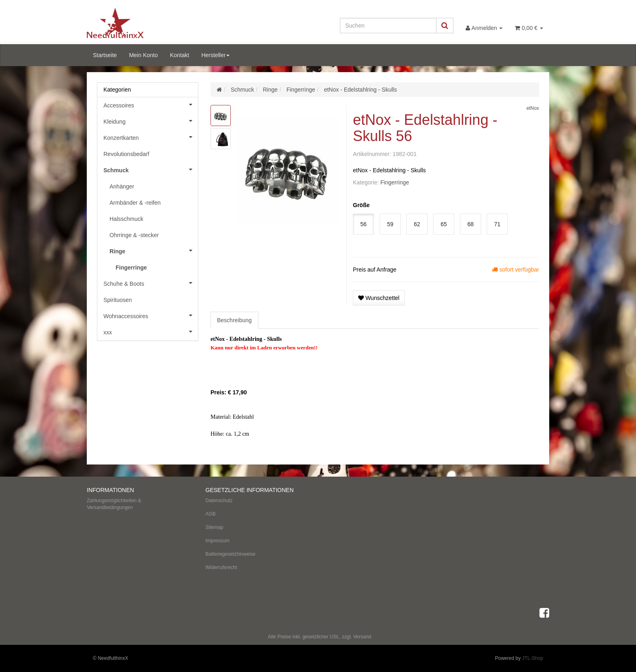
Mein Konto (143, 55)
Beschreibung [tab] (234, 320)
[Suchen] (388, 26)
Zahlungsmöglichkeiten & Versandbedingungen (114, 504)
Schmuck (151, 169)
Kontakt (179, 55)
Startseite (105, 55)
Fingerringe (395, 182)
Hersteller (215, 55)
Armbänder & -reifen (135, 203)
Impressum (218, 541)
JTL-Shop (533, 658)
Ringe (154, 250)
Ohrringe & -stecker (134, 235)
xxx (151, 332)
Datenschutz (219, 501)
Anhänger (122, 186)
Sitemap (215, 527)
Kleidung (151, 121)
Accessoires (151, 105)
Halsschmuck (126, 219)
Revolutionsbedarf (126, 154)
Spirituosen (118, 300)
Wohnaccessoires (151, 315)
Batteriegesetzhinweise (231, 554)
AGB (211, 514)
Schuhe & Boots (151, 283)
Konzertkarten (151, 137)
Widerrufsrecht (221, 567)
